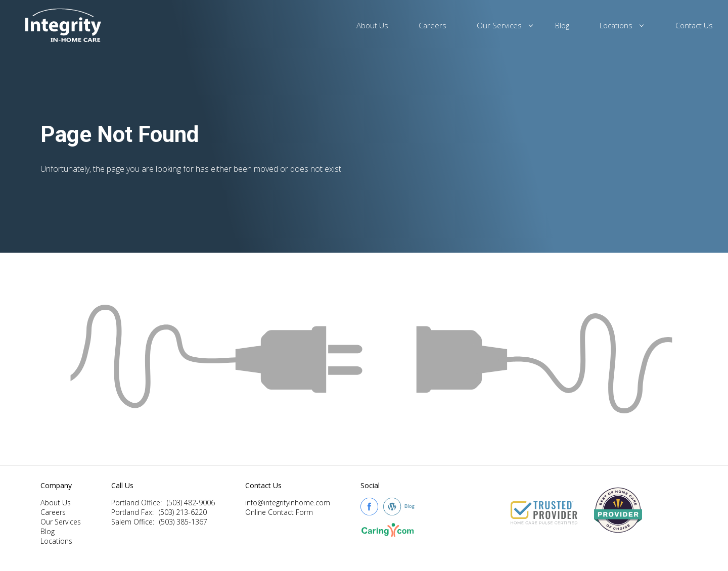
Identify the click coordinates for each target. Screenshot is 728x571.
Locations (618, 25)
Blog (562, 25)
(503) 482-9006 (191, 503)
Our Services (501, 25)
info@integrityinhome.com (288, 503)
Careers (433, 25)
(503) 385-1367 (183, 522)
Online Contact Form (279, 512)
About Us (372, 25)
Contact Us (694, 25)
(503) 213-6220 (183, 512)
